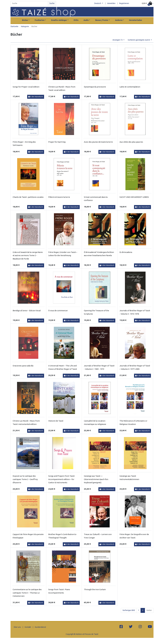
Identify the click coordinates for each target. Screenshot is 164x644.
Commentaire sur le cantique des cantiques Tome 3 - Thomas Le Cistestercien (27, 593)
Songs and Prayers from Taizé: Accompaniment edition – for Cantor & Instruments (62, 479)
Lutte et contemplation (130, 87)
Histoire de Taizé (56, 421)
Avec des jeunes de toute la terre (98, 142)
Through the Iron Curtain (95, 589)
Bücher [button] (25, 20)
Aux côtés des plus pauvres (131, 142)
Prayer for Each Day (57, 142)
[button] (148, 4)
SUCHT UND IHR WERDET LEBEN (134, 197)
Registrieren (124, 3)
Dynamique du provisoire (95, 87)
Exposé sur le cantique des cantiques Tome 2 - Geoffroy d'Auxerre (25, 479)
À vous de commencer (58, 311)
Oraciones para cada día (23, 366)
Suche (52, 3)
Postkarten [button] (40, 20)
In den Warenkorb (36, 97)
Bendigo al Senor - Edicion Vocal (27, 311)
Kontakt (28, 627)
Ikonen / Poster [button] (102, 20)
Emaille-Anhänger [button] (59, 20)
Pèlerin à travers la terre (59, 197)
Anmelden (111, 3)
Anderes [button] (119, 20)
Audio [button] (86, 20)
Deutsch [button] (98, 3)
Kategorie (25, 26)
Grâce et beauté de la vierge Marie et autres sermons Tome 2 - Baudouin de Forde (28, 255)
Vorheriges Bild (129, 610)
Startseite (14, 26)
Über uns (17, 627)
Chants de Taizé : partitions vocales (28, 197)
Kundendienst (40, 627)
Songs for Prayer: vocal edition (26, 87)
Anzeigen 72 (118, 40)
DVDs (76, 20)
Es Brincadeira (126, 252)
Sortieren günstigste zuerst (139, 40)
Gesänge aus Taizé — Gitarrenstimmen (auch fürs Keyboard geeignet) (96, 479)
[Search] (29, 3)
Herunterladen (135, 20)
